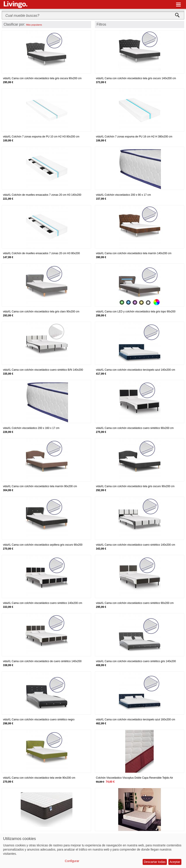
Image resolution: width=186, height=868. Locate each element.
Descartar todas (155, 862)
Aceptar (175, 862)
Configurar (72, 861)
